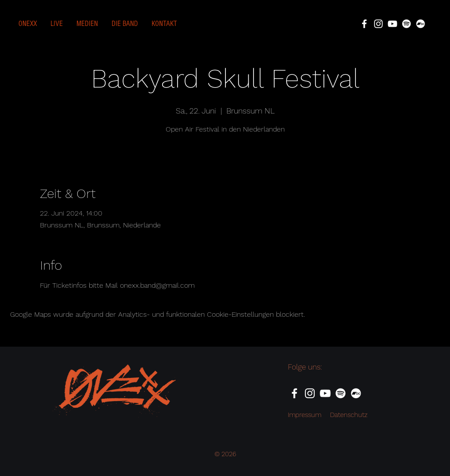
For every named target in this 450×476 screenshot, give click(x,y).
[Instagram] (378, 24)
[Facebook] (364, 24)
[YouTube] (392, 24)
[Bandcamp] (421, 24)
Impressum (305, 415)
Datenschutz (349, 415)
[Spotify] (406, 24)
